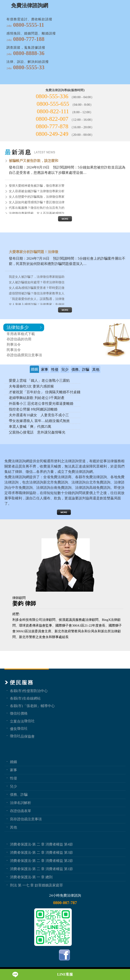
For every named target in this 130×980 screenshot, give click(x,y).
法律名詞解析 (21, 803)
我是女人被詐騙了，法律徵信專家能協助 (37, 277)
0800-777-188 (29, 39)
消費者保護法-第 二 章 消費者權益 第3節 (41, 852)
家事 (13, 770)
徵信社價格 (19, 713)
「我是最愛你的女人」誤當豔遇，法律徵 (37, 299)
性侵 (13, 778)
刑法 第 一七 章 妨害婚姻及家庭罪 (36, 885)
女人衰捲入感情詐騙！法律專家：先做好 (37, 304)
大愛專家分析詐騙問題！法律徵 (34, 252)
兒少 (13, 786)
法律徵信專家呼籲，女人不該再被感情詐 (37, 213)
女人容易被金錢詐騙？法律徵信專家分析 (37, 191)
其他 (13, 827)
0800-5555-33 (29, 67)
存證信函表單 (21, 811)
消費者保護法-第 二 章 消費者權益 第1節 (41, 869)
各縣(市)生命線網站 (25, 698)
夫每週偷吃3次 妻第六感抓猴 (31, 386)
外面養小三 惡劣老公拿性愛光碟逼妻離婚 (41, 404)
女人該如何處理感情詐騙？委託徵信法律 (37, 202)
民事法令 (14, 350)
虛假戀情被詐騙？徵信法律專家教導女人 (37, 293)
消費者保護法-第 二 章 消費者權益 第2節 (41, 861)
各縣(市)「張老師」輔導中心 (32, 706)
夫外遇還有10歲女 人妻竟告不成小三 (39, 415)
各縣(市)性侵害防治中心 (29, 691)
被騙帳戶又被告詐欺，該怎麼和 (34, 161)
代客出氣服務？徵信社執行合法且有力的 (37, 208)
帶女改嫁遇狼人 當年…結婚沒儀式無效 (39, 421)
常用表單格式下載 (21, 334)
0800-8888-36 (29, 53)
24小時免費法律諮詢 (65, 895)
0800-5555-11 (29, 25)
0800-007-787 (65, 903)
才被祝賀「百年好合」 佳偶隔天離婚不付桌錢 (45, 392)
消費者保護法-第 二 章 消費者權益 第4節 (41, 844)
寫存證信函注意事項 (26, 819)
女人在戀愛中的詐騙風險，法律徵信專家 (37, 197)
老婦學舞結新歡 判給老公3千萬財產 (37, 398)
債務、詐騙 (19, 794)
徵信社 (29, 721)
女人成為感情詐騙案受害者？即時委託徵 (37, 288)
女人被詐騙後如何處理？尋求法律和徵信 (37, 282)
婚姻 (13, 762)
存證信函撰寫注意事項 (24, 355)
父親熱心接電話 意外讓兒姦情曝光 (37, 432)
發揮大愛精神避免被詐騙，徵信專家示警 (37, 186)
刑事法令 (14, 344)
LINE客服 (65, 974)
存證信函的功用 (19, 339)
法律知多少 (18, 327)
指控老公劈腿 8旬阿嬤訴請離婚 (33, 409)
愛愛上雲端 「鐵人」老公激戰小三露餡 (39, 381)
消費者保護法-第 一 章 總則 (31, 877)
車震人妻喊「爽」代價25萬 (30, 427)
